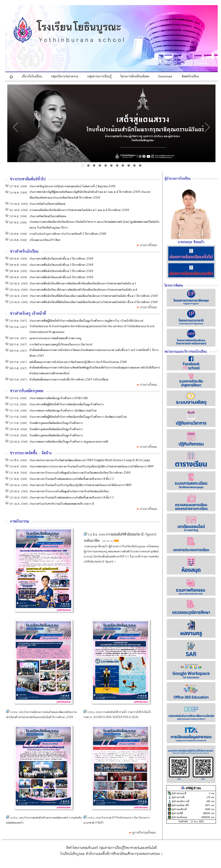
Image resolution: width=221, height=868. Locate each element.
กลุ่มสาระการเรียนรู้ (99, 77)
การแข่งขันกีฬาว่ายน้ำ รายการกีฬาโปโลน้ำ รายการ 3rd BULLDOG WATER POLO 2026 (117, 714)
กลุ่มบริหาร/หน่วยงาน (65, 77)
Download (165, 77)
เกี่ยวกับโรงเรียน (32, 77)
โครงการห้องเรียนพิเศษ (135, 77)
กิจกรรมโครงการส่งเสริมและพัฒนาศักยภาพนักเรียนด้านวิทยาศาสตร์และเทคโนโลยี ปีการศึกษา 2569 (41, 714)
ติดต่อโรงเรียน (190, 77)
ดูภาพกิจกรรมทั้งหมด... (145, 833)
